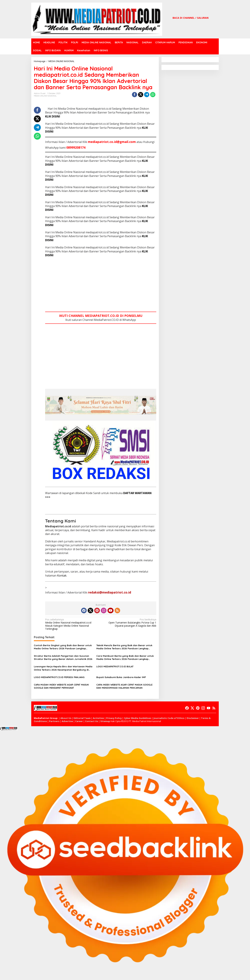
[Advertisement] (101, 285)
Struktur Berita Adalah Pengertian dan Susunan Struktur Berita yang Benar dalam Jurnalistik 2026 (63, 657)
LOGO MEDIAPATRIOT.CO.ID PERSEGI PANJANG (59, 677)
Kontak (62, 575)
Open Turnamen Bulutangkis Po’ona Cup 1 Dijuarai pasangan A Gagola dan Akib (129, 623)
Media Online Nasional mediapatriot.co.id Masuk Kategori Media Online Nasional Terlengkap (72, 624)
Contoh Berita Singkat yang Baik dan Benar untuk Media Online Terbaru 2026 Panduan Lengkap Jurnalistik (63, 647)
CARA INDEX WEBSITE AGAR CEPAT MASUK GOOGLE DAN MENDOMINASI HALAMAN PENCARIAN (124, 686)
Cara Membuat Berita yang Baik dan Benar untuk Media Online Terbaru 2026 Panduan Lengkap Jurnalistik (125, 658)
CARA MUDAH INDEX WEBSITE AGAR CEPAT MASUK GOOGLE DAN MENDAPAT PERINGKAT (61, 686)
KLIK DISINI (53, 116)
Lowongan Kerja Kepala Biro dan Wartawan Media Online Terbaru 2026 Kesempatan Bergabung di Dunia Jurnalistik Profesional (63, 668)
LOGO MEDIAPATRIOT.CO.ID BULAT (115, 666)
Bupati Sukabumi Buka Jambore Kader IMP (121, 677)
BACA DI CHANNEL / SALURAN (191, 18)
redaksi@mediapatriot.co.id (109, 592)
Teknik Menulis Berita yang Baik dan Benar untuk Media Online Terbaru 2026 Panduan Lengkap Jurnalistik (124, 647)
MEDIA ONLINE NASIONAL (45, 96)
